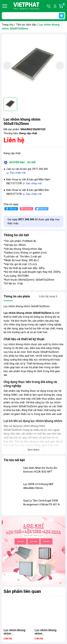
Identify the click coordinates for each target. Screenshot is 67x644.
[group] (33, 66)
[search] (62, 16)
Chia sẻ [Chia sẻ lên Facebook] (11, 209)
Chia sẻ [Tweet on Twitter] (41, 209)
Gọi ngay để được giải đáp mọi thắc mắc (33, 221)
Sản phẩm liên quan (22, 591)
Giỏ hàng (64, 6)
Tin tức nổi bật (14, 460)
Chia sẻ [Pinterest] (26, 209)
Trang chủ (8, 25)
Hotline (49, 6)
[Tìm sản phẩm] (33, 16)
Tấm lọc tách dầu (26, 25)
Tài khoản (55, 6)
